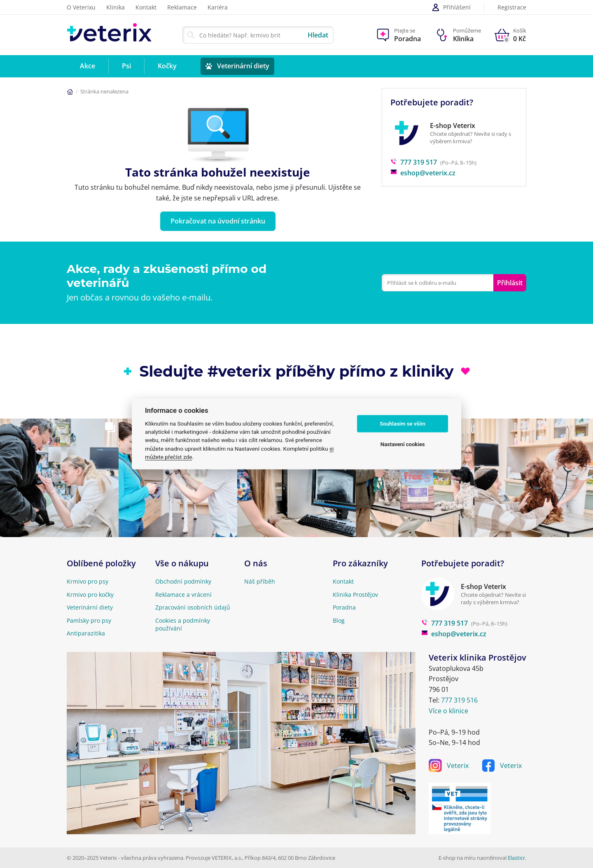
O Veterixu (81, 7)
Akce (88, 66)
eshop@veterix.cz (423, 173)
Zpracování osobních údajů (193, 607)
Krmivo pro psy (88, 581)
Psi (126, 66)
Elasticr (516, 858)
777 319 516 (459, 700)
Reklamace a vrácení (183, 595)
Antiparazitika (86, 633)
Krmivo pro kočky (90, 595)
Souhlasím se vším (403, 424)
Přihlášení (451, 7)
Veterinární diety (243, 66)
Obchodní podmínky (183, 581)
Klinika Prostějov (355, 595)
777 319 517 (414, 162)
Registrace (512, 8)
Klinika (116, 7)
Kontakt (146, 7)
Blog (339, 620)
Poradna (344, 607)
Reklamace (182, 7)
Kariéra (218, 7)
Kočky (167, 66)
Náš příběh (260, 581)
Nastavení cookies (403, 444)
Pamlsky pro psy (89, 620)
